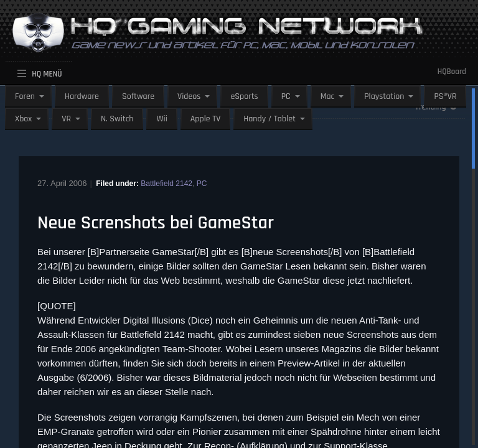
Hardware (82, 96)
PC (286, 96)
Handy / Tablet (269, 119)
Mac (328, 96)
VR (66, 119)
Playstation (384, 96)
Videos (189, 96)
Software (138, 96)
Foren (25, 96)
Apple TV (205, 119)
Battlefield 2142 (166, 184)
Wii (162, 119)
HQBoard (452, 72)
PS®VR (445, 96)
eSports (244, 96)
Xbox (23, 119)
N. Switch (117, 119)
